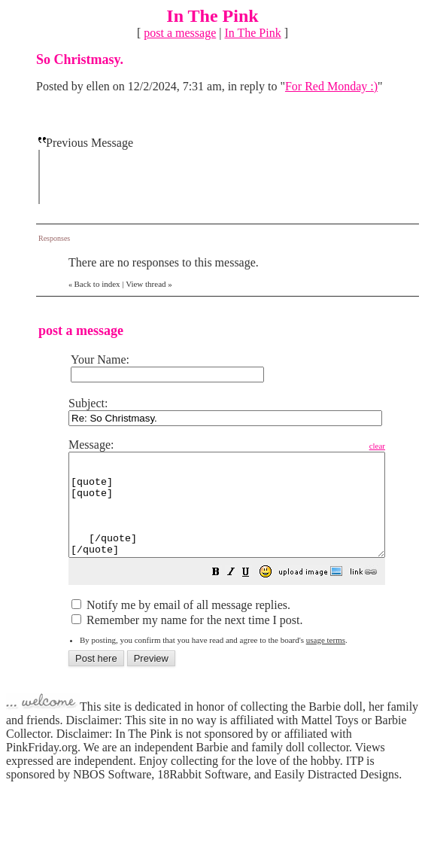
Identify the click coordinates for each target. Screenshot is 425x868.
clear (415, 446)
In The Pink (252, 33)
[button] (253, 594)
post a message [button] (180, 33)
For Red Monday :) (331, 86)
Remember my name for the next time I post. (187, 640)
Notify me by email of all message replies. (181, 625)
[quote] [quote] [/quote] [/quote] (246, 515)
